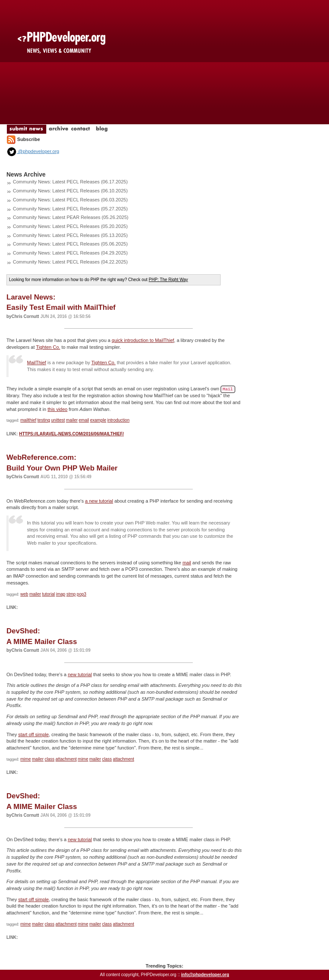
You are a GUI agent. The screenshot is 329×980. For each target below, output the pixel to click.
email (84, 420)
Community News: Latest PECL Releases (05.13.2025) (70, 235)
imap (61, 594)
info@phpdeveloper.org (205, 975)
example (98, 420)
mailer (72, 420)
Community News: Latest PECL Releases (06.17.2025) (70, 182)
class (49, 759)
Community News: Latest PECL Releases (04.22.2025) (70, 262)
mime (26, 759)
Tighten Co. (48, 347)
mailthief (28, 420)
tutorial (48, 594)
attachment (66, 759)
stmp (71, 594)
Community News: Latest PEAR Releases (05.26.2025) (71, 217)
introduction (119, 420)
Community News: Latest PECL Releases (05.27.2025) (70, 209)
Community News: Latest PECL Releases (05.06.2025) (70, 244)
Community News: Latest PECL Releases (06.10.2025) (70, 191)
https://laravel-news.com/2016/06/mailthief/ (71, 434)
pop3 (81, 594)
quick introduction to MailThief (143, 340)
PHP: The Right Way (168, 280)
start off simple (34, 734)
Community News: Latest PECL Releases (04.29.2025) (70, 253)
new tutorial (80, 674)
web (24, 594)
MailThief (37, 363)
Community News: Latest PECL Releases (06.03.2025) (70, 200)
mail (187, 563)
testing (43, 420)
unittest (58, 420)
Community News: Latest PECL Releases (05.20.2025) (70, 226)
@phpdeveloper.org (33, 151)
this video (57, 409)
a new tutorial (99, 501)
